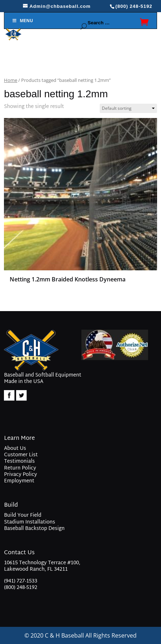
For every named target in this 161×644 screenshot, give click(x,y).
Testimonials (19, 461)
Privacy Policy (20, 475)
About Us (15, 449)
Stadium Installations (29, 522)
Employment (19, 481)
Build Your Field (23, 515)
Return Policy (20, 468)
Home (11, 80)
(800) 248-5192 (21, 588)
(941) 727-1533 (21, 581)
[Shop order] (128, 108)
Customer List (21, 455)
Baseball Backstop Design (34, 529)
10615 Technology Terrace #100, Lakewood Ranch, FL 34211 (42, 567)
